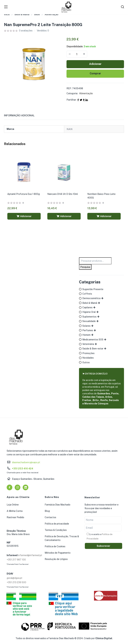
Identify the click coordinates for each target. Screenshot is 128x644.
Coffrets (87, 294)
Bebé (37, 14)
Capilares (87, 307)
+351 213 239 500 (16, 582)
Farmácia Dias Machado (57, 505)
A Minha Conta (15, 511)
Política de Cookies (55, 546)
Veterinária (88, 344)
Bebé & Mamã (22, 14)
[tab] (23, 116)
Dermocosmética (91, 298)
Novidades (88, 358)
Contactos (50, 517)
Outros (86, 362)
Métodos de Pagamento (58, 553)
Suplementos (89, 317)
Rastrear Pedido (15, 517)
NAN (70, 129)
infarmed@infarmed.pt (30, 555)
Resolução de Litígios (56, 559)
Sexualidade (89, 321)
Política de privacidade (57, 524)
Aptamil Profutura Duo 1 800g (24, 194)
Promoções (88, 353)
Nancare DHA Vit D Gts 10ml (63, 194)
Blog (47, 511)
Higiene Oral (89, 312)
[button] (24, 216)
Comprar (95, 73)
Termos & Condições (56, 530)
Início (7, 14)
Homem (86, 335)
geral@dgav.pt (14, 578)
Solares (86, 326)
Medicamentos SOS (93, 340)
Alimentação (51, 14)
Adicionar (95, 64)
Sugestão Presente (93, 289)
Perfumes (88, 330)
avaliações (26, 31)
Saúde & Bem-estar (93, 349)
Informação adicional (19, 115)
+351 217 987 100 (16, 560)
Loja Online (13, 505)
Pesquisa (85, 267)
